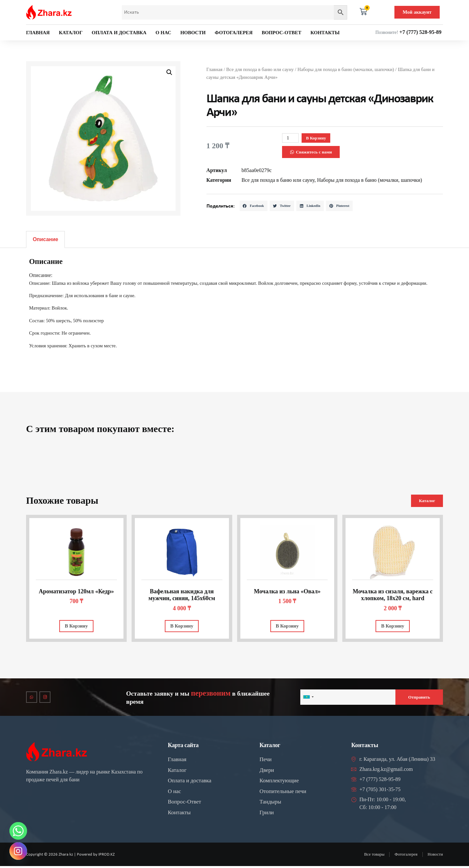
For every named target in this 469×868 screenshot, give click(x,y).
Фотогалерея (234, 33)
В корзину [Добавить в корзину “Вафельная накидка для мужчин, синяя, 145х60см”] (182, 626)
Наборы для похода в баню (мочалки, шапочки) (346, 69)
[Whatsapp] (18, 831)
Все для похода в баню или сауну (260, 69)
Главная (38, 33)
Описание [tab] (45, 239)
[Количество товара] (291, 138)
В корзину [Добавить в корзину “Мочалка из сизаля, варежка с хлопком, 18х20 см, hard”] (393, 626)
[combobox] (308, 698)
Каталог (71, 33)
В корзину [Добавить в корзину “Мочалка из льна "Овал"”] (287, 626)
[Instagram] (18, 851)
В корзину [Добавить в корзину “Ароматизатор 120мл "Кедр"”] (76, 626)
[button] (169, 72)
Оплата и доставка (119, 33)
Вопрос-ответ (281, 33)
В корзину (322, 137)
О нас (163, 33)
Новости (193, 33)
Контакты (325, 33)
